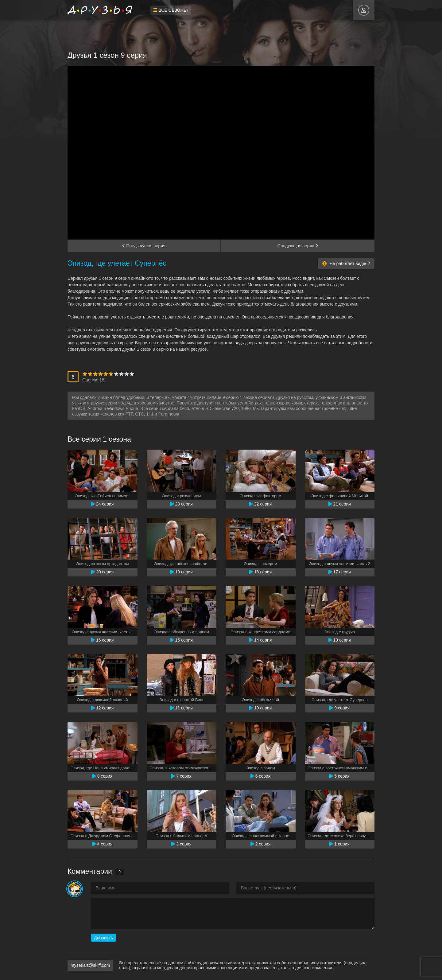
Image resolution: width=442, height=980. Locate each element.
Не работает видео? (346, 264)
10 (132, 374)
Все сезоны (171, 10)
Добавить (103, 938)
